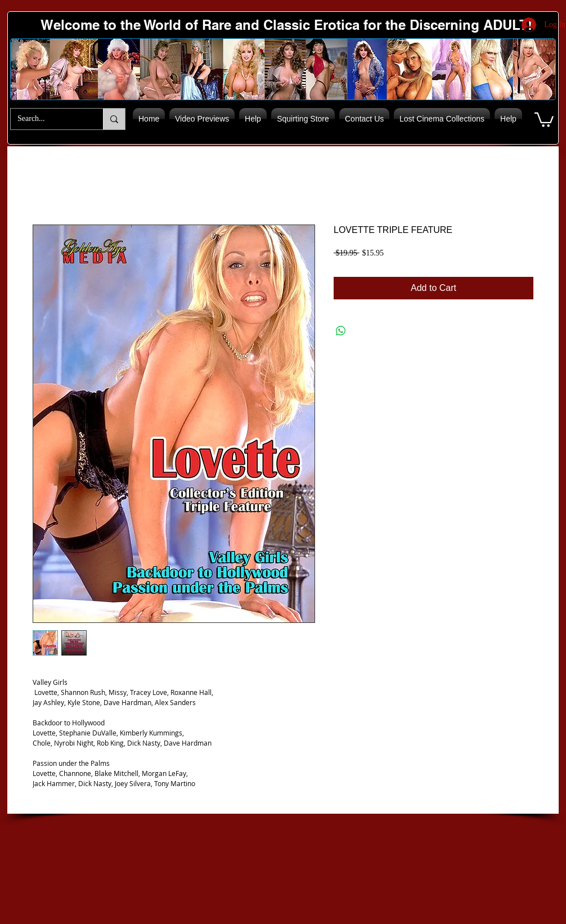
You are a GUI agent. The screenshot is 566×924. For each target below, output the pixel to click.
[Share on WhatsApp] (341, 331)
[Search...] (48, 119)
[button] (544, 119)
